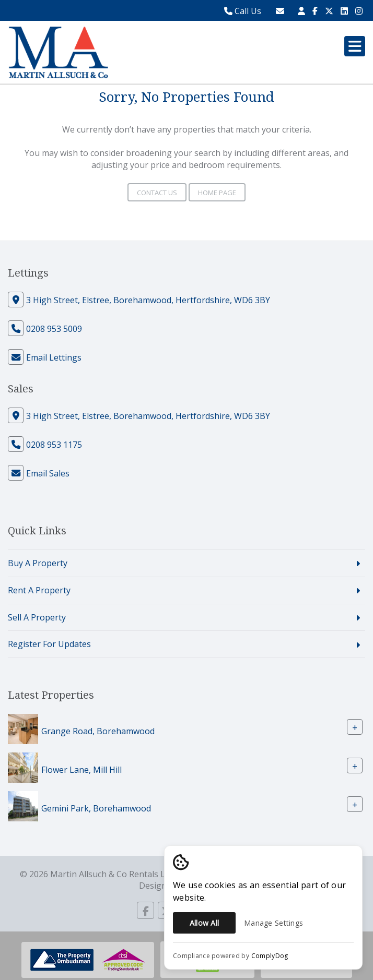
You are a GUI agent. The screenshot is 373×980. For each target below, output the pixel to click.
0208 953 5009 (54, 329)
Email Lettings (54, 357)
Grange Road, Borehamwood (98, 731)
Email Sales (48, 473)
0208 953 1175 (54, 445)
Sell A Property (37, 617)
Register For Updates (49, 644)
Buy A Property (38, 563)
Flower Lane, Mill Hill (81, 770)
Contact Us (157, 193)
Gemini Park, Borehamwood (96, 808)
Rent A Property (39, 590)
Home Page (217, 193)
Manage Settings (273, 923)
